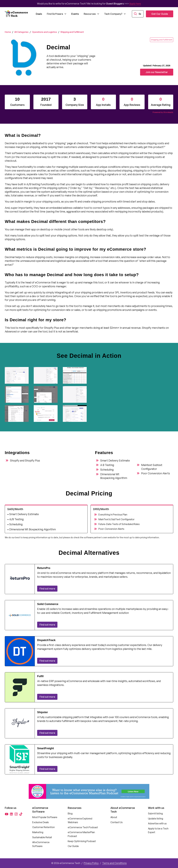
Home (8, 32)
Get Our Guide (160, 14)
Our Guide (73, 846)
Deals (39, 14)
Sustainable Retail (42, 837)
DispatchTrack (46, 640)
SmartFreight (46, 748)
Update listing (156, 819)
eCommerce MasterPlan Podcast (81, 834)
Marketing (38, 832)
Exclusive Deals (41, 822)
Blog (70, 813)
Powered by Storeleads (163, 112)
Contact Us (117, 822)
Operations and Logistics (44, 32)
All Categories (21, 32)
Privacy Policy (91, 863)
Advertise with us (157, 823)
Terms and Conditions (114, 863)
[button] (57, 14)
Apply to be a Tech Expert (158, 830)
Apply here (135, 4)
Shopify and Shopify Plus (25, 460)
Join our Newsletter (157, 72)
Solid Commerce (48, 604)
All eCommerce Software (41, 844)
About (114, 817)
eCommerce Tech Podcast (83, 827)
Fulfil (40, 676)
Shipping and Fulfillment (72, 32)
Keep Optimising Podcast (82, 841)
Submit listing (155, 813)
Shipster (43, 712)
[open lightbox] (18, 375)
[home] (17, 14)
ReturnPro (44, 568)
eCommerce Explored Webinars (80, 820)
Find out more (47, 589)
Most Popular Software (45, 817)
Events (75, 14)
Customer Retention (43, 827)
